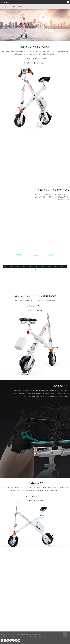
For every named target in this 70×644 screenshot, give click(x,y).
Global (19, 640)
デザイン (4, 6)
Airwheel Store (11, 640)
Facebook (2, 640)
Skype (16, 640)
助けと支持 (23, 635)
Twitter (5, 640)
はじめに (35, 635)
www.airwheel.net (9, 637)
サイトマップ (29, 635)
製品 (18, 635)
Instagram (13, 640)
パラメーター (22, 6)
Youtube (8, 640)
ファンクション (12, 6)
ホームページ (4, 635)
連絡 (39, 635)
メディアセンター (12, 635)
